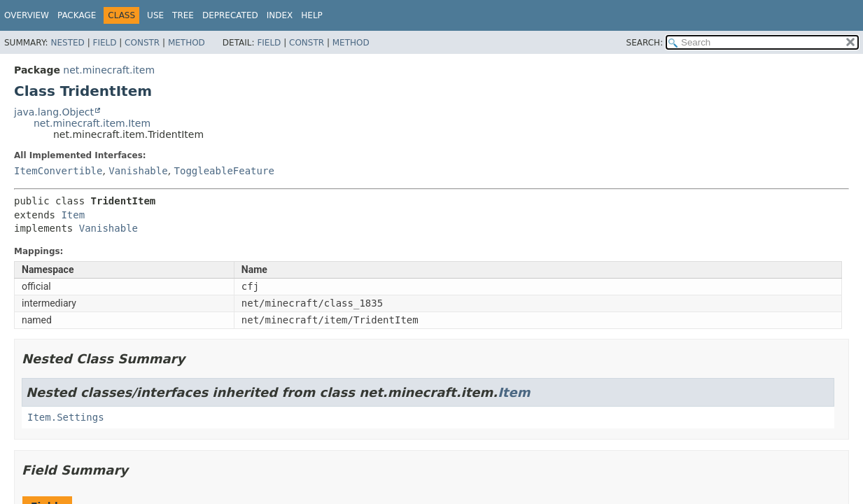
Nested (67, 43)
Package (77, 15)
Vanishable (138, 171)
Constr (142, 43)
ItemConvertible (58, 171)
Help (312, 15)
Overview (27, 15)
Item (73, 215)
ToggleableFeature (224, 171)
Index (280, 15)
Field (104, 43)
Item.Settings (66, 417)
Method (187, 43)
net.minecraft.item (109, 70)
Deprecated (230, 15)
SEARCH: (645, 43)
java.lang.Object (54, 112)
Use (155, 15)
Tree (183, 15)
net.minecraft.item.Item (92, 123)
